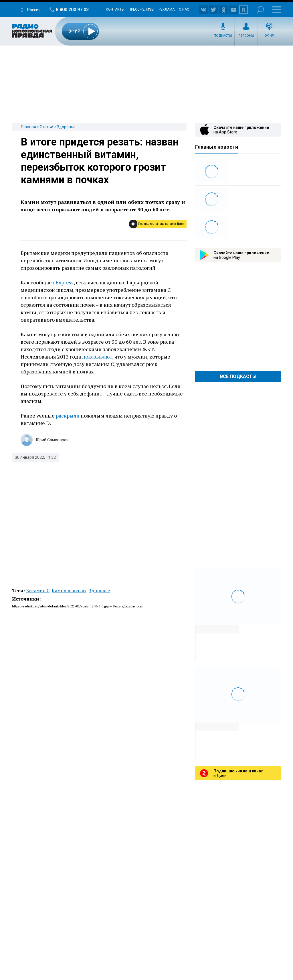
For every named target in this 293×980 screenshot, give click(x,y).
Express (65, 282)
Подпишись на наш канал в (161, 224)
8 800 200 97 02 (72, 10)
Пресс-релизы (141, 9)
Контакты (115, 9)
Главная (28, 127)
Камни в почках (69, 591)
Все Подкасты (238, 376)
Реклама (167, 9)
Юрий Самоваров (52, 440)
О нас (184, 9)
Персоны (246, 36)
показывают (97, 357)
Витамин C (38, 591)
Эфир (269, 36)
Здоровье (66, 127)
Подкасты (223, 36)
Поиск (260, 10)
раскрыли (68, 416)
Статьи (46, 127)
